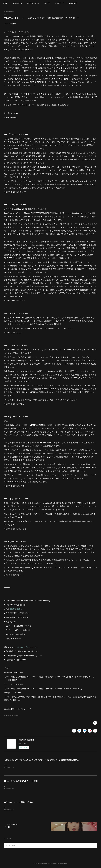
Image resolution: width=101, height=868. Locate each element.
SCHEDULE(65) (9, 716)
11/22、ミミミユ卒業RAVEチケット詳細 (21, 781)
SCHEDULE (60, 3)
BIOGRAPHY (17, 3)
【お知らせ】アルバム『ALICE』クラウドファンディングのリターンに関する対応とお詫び (42, 760)
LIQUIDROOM (16, 609)
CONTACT (73, 3)
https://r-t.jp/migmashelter (27, 647)
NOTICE (47, 3)
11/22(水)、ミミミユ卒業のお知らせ (19, 802)
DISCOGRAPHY (33, 3)
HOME (5, 3)
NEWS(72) (17, 716)
